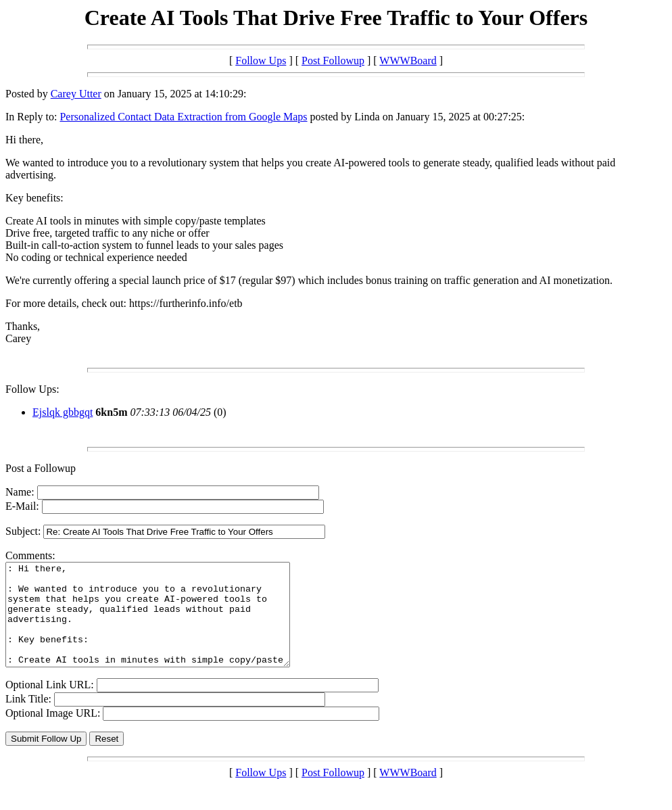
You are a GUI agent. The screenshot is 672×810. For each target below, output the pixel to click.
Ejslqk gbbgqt (63, 412)
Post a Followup (41, 468)
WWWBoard (408, 61)
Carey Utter (76, 94)
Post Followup (333, 61)
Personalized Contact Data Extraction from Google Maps (183, 117)
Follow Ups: (32, 389)
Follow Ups (261, 61)
